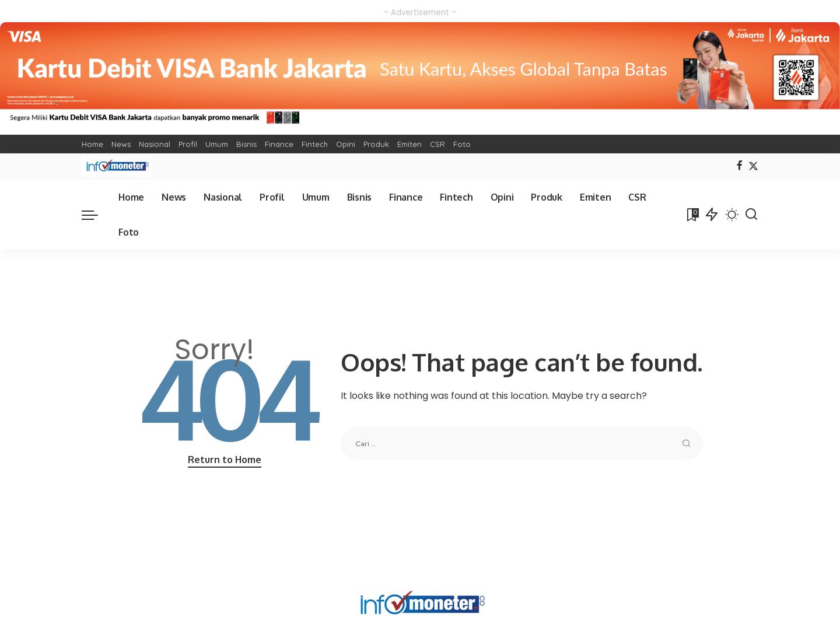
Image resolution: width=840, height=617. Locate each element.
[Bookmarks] (692, 215)
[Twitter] (753, 166)
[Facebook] (739, 166)
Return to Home (225, 460)
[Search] (751, 215)
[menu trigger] (96, 215)
